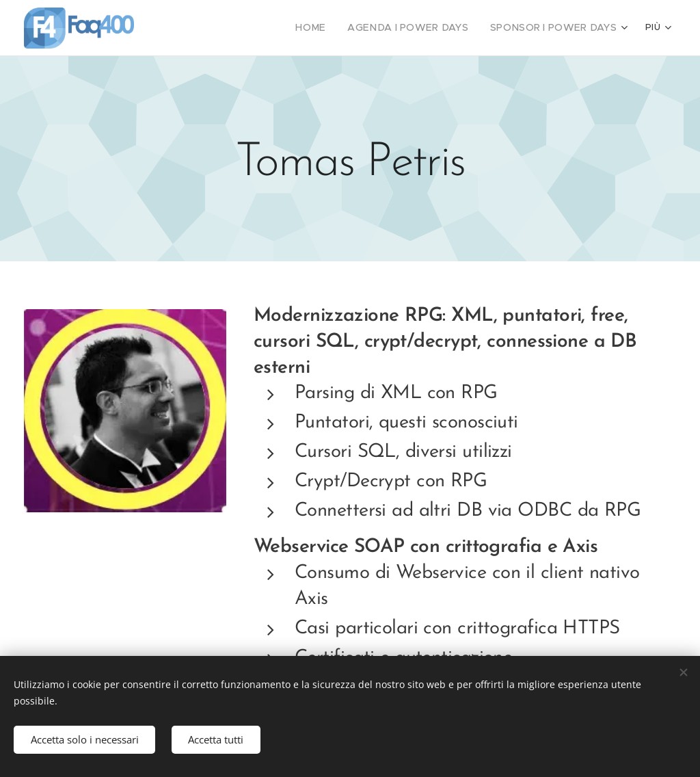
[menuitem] (216, 28)
